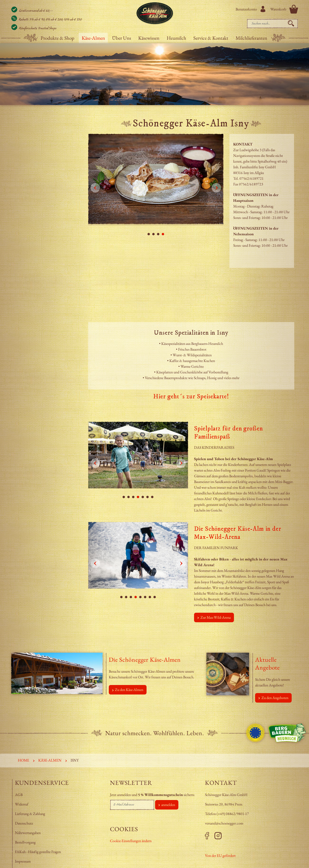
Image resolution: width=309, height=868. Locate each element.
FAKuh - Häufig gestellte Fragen (38, 852)
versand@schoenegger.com (224, 823)
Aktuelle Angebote (267, 664)
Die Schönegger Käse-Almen (145, 660)
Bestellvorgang (25, 842)
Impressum (23, 861)
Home (24, 760)
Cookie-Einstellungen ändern (131, 841)
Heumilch (176, 38)
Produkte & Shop (57, 38)
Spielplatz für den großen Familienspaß (228, 433)
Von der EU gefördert (220, 856)
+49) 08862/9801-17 (233, 814)
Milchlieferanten (251, 38)
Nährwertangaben (28, 833)
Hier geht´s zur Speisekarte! (191, 397)
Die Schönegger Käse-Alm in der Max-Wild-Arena (238, 533)
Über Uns (122, 38)
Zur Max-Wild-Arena (216, 617)
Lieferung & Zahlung (30, 814)
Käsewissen (149, 38)
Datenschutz (24, 823)
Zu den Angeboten (275, 698)
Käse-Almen (93, 38)
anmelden (168, 805)
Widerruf (22, 804)
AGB (19, 795)
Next (216, 188)
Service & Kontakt (211, 38)
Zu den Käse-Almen (129, 690)
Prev (95, 188)
